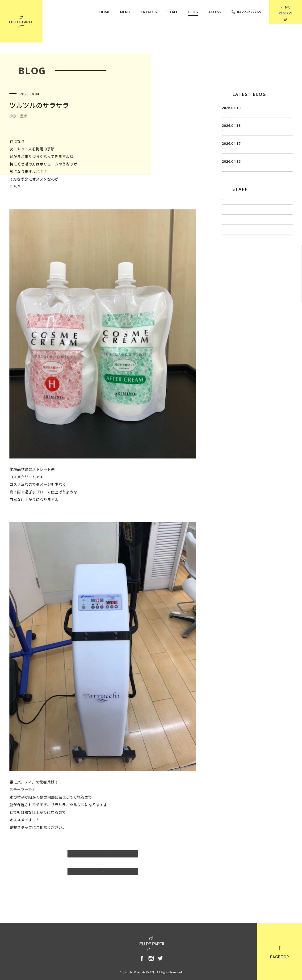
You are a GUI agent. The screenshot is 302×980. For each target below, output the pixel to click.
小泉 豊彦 (231, 279)
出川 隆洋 (231, 263)
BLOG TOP (103, 874)
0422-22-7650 (247, 12)
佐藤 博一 (231, 248)
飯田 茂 (229, 232)
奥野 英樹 (231, 295)
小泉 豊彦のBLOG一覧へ (103, 856)
